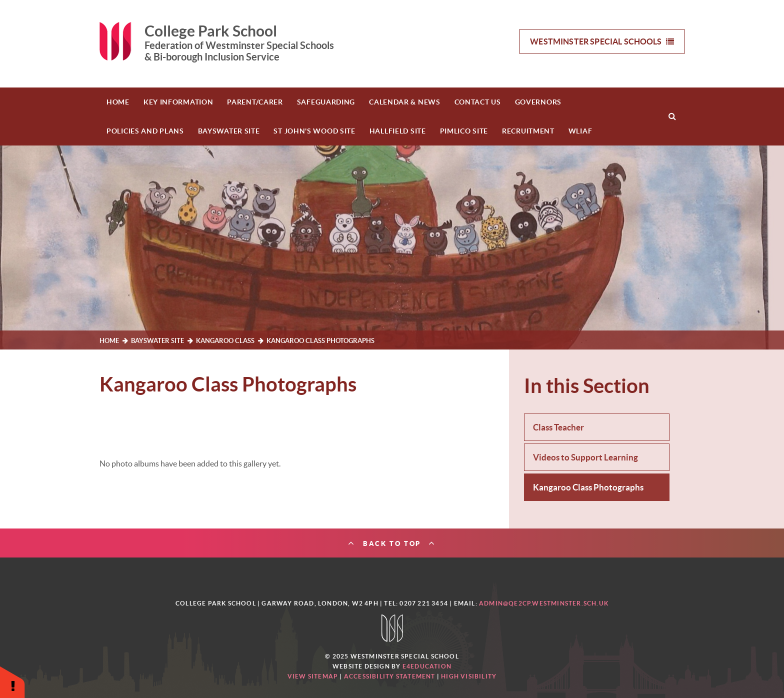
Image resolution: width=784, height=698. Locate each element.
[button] (12, 682)
